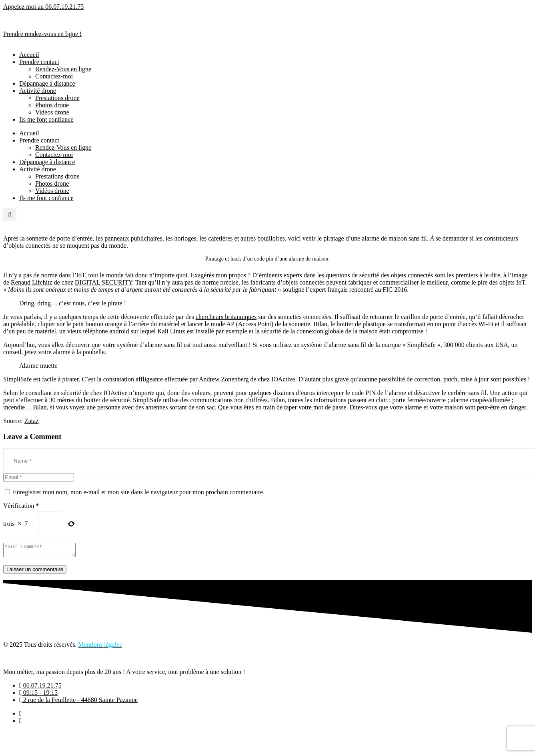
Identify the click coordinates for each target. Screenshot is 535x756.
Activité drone (38, 91)
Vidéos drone (52, 112)
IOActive (283, 379)
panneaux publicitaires (133, 238)
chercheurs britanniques (226, 317)
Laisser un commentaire (35, 572)
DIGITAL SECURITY (103, 282)
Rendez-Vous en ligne (63, 69)
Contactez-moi (54, 76)
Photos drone (52, 105)
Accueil (29, 55)
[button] (10, 215)
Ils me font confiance (46, 119)
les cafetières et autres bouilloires (242, 238)
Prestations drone (57, 98)
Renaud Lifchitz (32, 282)
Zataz (32, 421)
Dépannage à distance (47, 83)
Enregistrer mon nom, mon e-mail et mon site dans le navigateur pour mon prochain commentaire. (139, 492)
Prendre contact (39, 62)
